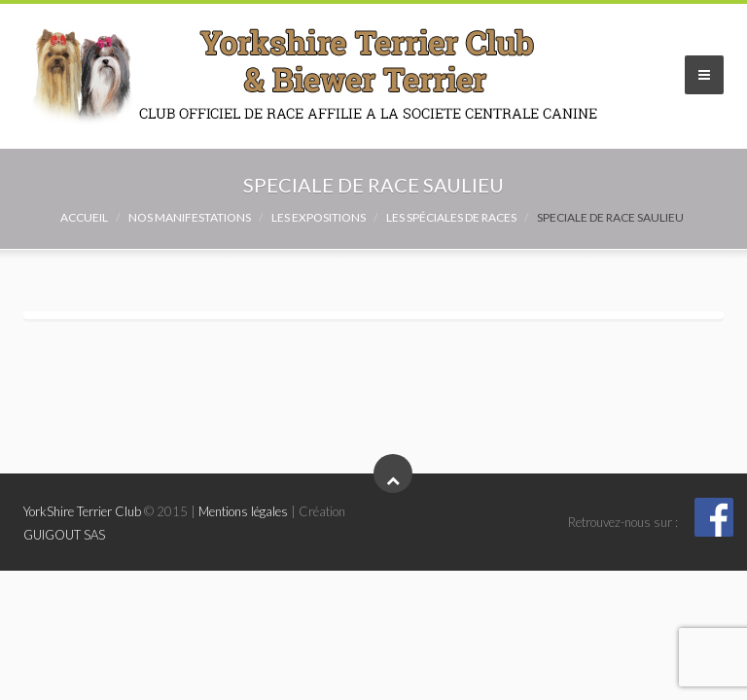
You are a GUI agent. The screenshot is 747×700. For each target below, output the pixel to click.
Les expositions (319, 217)
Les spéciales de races (451, 217)
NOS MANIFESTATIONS (190, 217)
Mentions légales (243, 511)
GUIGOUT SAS (64, 535)
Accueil (84, 217)
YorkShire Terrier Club (82, 511)
